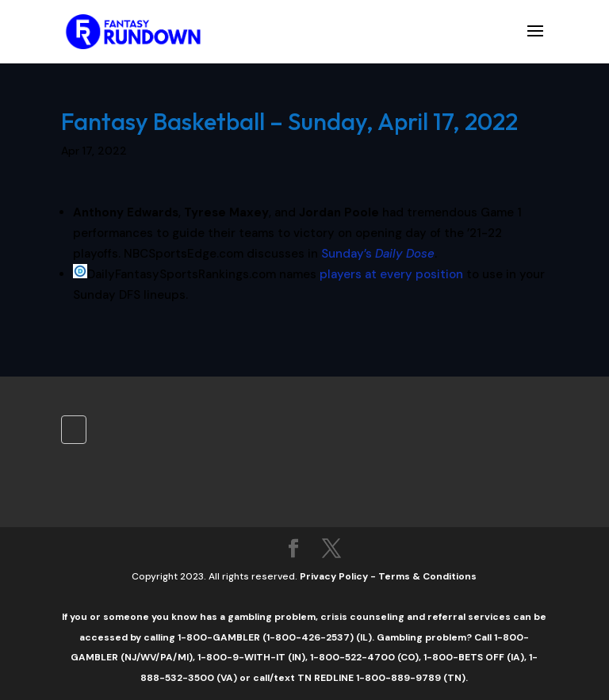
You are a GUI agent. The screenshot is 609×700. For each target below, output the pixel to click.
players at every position (391, 274)
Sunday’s (378, 254)
